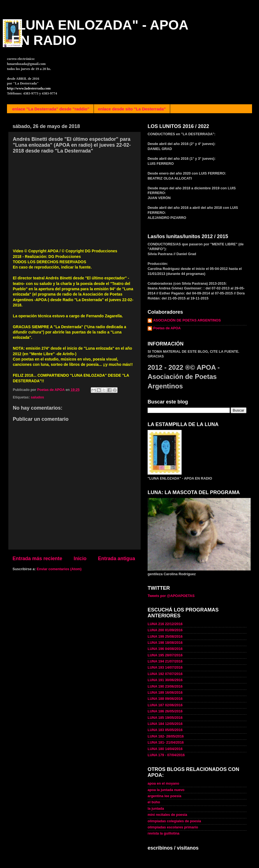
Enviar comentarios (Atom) (59, 569)
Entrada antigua (117, 558)
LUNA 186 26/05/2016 (165, 711)
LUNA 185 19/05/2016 (165, 718)
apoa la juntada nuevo (166, 790)
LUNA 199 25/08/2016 (165, 637)
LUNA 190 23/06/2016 (165, 686)
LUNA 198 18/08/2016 (165, 643)
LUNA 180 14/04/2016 (165, 749)
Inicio (80, 558)
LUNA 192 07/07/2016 (165, 674)
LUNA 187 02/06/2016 (165, 705)
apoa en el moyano (163, 784)
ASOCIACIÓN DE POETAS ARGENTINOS (187, 320)
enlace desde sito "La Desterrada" (132, 109)
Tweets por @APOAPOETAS (171, 596)
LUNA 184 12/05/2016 (165, 724)
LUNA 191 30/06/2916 (165, 680)
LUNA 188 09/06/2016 (165, 699)
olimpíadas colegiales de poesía (174, 821)
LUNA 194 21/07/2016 (165, 661)
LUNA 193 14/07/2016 (165, 668)
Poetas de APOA (167, 328)
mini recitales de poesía (167, 815)
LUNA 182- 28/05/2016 (166, 736)
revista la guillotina (163, 833)
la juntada (156, 809)
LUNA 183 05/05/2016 (165, 730)
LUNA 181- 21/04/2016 (166, 743)
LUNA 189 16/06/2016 (165, 693)
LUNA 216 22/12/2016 (165, 624)
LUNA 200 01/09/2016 (165, 630)
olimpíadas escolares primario (173, 827)
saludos (37, 397)
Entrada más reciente (37, 558)
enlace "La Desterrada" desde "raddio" (51, 109)
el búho (154, 802)
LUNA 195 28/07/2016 (165, 655)
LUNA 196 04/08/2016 (165, 649)
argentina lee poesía (164, 796)
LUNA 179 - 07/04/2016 (166, 755)
